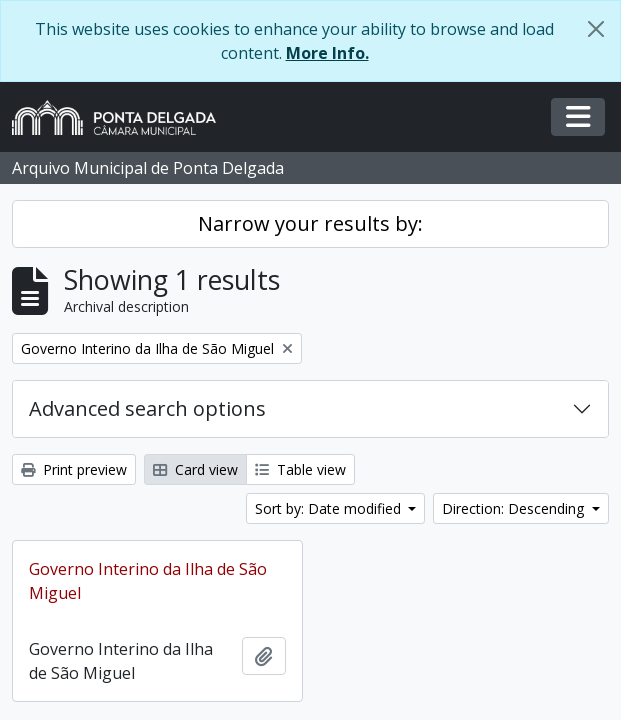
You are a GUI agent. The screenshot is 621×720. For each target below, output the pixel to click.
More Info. (327, 53)
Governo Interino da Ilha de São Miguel (148, 581)
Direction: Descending (515, 508)
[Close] (596, 29)
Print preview (74, 469)
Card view (195, 469)
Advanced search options (147, 408)
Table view (300, 469)
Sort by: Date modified (330, 508)
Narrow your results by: (310, 223)
